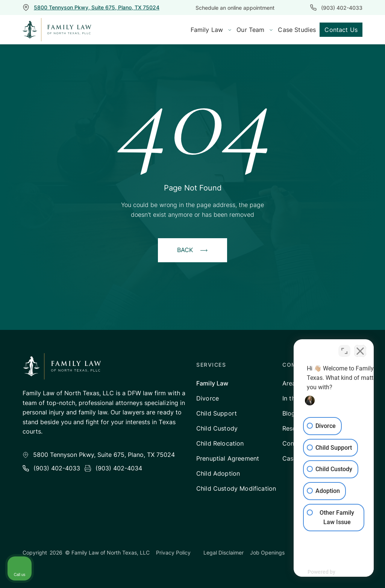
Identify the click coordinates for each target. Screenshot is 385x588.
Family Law (212, 383)
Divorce (208, 398)
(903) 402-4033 (342, 8)
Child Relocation (220, 443)
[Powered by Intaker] (321, 572)
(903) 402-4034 (119, 468)
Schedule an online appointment (235, 8)
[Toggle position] (344, 348)
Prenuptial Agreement (228, 458)
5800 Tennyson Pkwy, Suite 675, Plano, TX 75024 (97, 7)
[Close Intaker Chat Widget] (360, 348)
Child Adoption (218, 473)
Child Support (217, 413)
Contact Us (341, 30)
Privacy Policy (173, 552)
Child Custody (217, 428)
